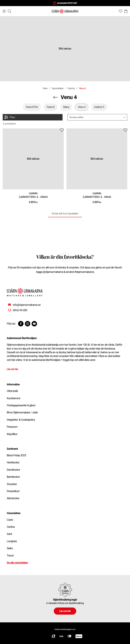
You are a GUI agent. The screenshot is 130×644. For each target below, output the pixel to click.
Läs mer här (12, 369)
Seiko (10, 548)
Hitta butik (12, 391)
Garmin (71, 88)
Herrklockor (13, 462)
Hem (45, 88)
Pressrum (12, 427)
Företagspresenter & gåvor (21, 405)
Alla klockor (13, 498)
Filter (10, 117)
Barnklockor (13, 477)
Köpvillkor (12, 434)
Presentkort (13, 491)
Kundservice (14, 398)
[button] (97, 117)
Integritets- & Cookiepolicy (21, 420)
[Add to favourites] (62, 130)
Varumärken (58, 88)
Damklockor (13, 470)
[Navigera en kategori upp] (56, 97)
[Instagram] (28, 324)
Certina (11, 527)
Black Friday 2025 (16, 455)
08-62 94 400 (20, 310)
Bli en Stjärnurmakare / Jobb (22, 412)
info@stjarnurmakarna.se (27, 305)
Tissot (10, 556)
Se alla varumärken (17, 563)
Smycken (12, 484)
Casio (10, 520)
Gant (9, 534)
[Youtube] (34, 324)
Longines (12, 541)
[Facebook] (21, 324)
